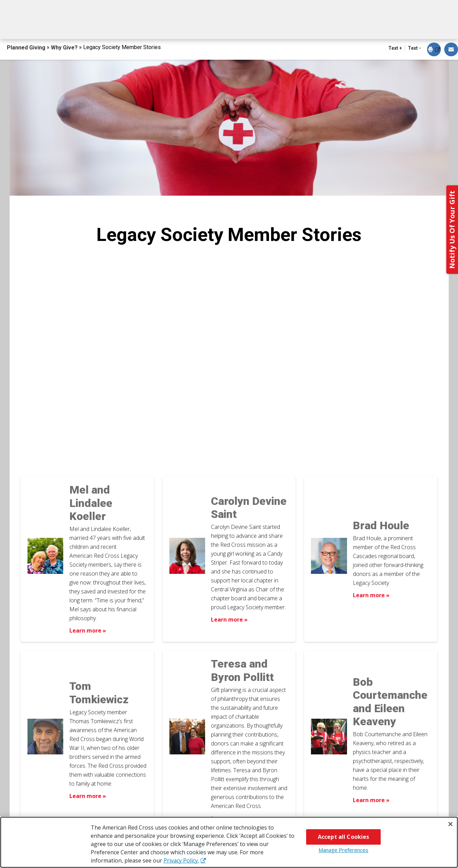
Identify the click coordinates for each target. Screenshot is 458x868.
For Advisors (353, 27)
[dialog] (434, 50)
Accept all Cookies (344, 837)
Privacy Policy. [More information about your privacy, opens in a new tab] (181, 860)
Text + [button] (395, 48)
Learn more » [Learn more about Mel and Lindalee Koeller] (88, 630)
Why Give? (290, 27)
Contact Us (417, 27)
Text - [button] (414, 48)
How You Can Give (75, 27)
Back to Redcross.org (412, 7)
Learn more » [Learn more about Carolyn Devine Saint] (229, 620)
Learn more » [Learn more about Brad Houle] (371, 595)
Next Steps (230, 27)
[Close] (450, 824)
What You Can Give (158, 27)
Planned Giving (27, 48)
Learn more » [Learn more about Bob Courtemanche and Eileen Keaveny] (371, 800)
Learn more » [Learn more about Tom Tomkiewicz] (88, 796)
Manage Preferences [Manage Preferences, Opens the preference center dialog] (343, 850)
